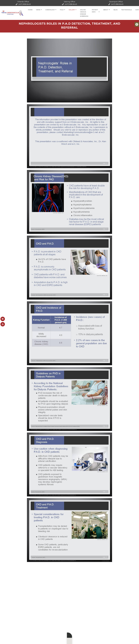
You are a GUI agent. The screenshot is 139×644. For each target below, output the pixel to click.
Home (30, 10)
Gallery (72, 10)
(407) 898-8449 (25, 4)
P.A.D (62, 10)
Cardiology (50, 10)
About (106, 10)
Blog (116, 10)
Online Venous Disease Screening (84, 13)
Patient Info (95, 11)
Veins (38, 10)
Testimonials (126, 10)
